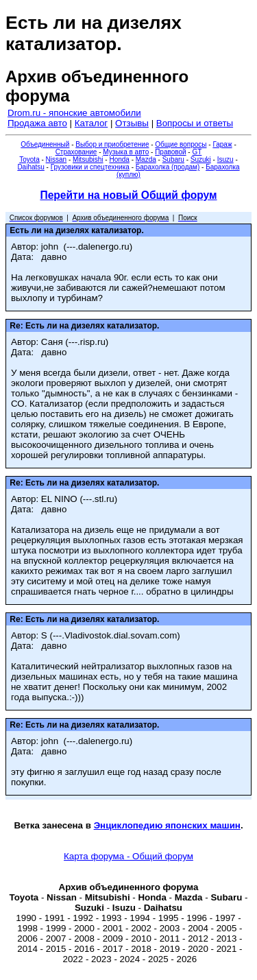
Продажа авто (37, 123)
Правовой (170, 152)
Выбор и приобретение (112, 144)
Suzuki (201, 159)
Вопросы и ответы (195, 123)
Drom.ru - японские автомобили (74, 113)
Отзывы (132, 123)
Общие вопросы (181, 144)
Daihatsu (30, 167)
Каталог (91, 123)
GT (197, 152)
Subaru (173, 159)
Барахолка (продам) (168, 167)
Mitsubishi (88, 159)
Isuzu (225, 159)
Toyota (29, 159)
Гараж (222, 144)
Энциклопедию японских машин (167, 825)
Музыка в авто (126, 152)
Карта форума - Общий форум (128, 856)
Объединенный (45, 144)
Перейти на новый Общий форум (128, 195)
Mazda (146, 159)
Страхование (76, 152)
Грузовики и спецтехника (90, 167)
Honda (119, 159)
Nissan (57, 159)
